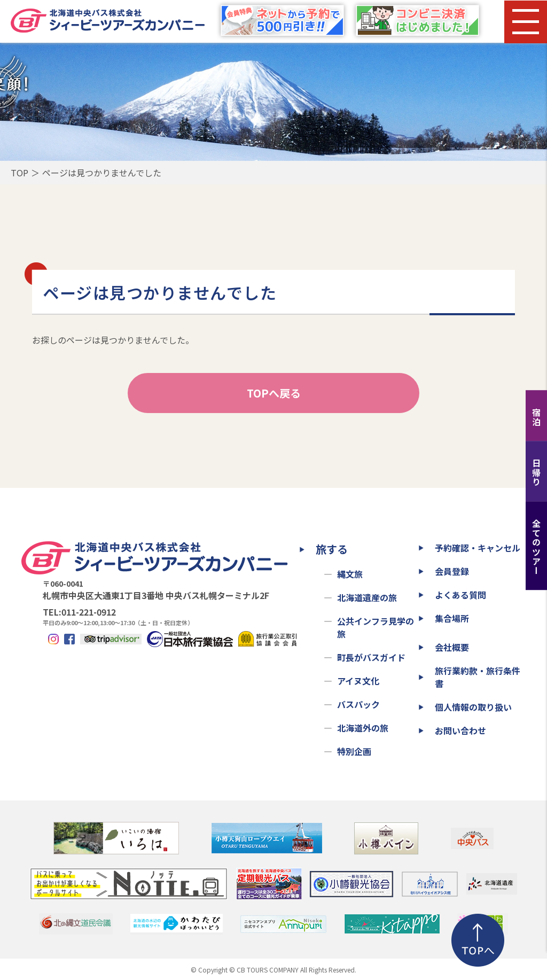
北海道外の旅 (363, 728)
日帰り (536, 473)
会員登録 (452, 571)
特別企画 (354, 751)
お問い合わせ (460, 730)
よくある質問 (460, 595)
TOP (19, 173)
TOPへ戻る (274, 393)
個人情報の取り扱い (473, 707)
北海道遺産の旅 (367, 597)
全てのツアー (536, 547)
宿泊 (536, 417)
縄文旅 (350, 574)
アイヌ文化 (358, 681)
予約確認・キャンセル (478, 548)
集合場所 (452, 618)
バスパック (358, 704)
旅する (332, 549)
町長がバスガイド (371, 657)
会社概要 (452, 647)
